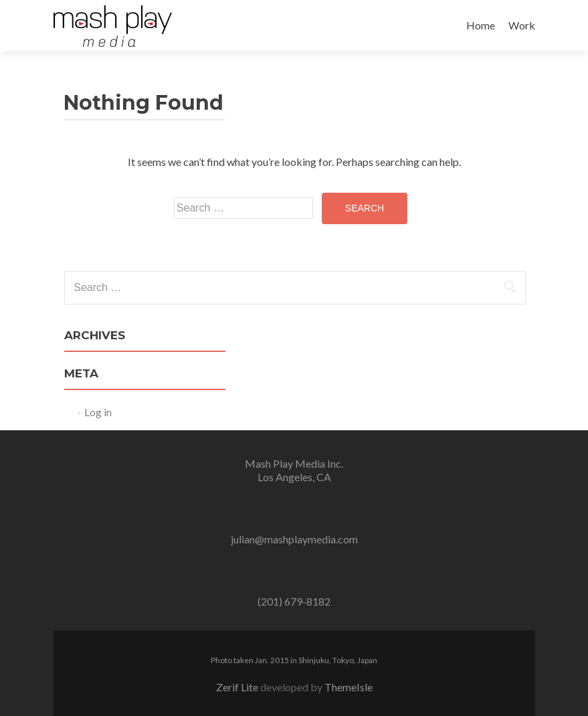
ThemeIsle (349, 687)
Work (522, 25)
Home (481, 25)
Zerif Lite (238, 687)
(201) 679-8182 (294, 601)
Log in (98, 412)
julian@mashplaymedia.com (294, 539)
